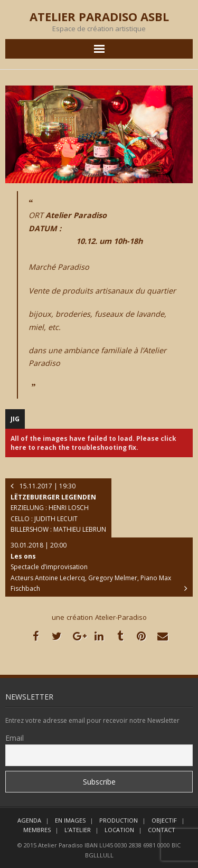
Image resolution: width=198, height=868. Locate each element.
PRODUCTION (119, 820)
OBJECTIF (164, 820)
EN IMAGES (70, 820)
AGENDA (29, 820)
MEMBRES (37, 830)
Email (15, 738)
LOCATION (119, 830)
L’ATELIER (78, 830)
